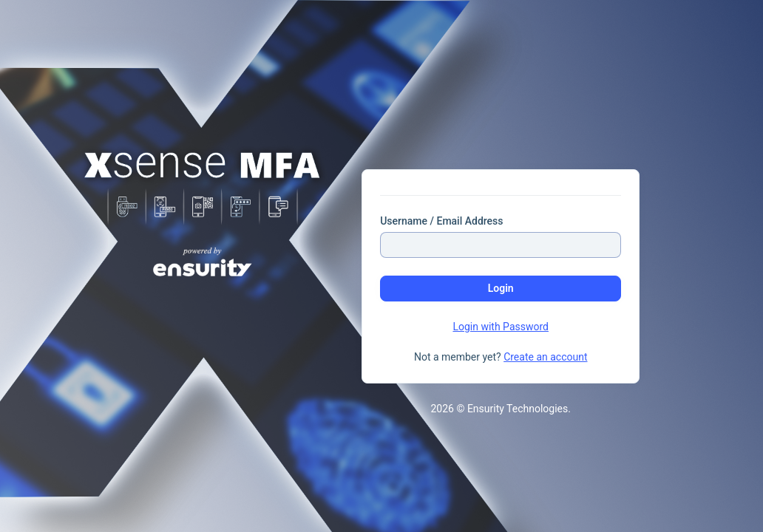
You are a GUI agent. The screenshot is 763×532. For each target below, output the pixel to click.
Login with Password (501, 327)
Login (501, 288)
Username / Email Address (441, 221)
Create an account (545, 357)
